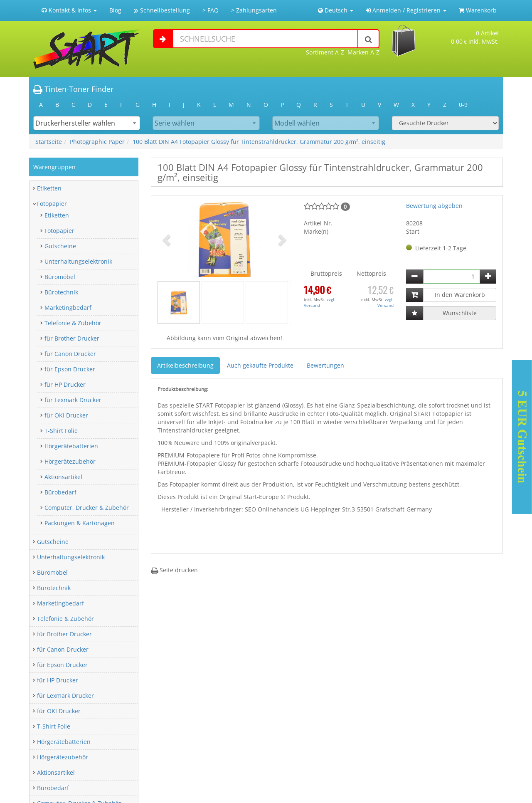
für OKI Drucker (66, 415)
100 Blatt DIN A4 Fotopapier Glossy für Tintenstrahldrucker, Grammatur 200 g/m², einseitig (259, 142)
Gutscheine (60, 246)
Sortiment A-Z (325, 52)
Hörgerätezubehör (70, 461)
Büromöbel (60, 277)
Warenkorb (478, 10)
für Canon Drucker (70, 354)
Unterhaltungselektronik (78, 261)
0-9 (463, 105)
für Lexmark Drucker (73, 400)
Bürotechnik (61, 292)
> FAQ (211, 10)
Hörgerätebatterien (71, 446)
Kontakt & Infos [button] (69, 10)
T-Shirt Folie (61, 431)
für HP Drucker (65, 384)
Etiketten (49, 188)
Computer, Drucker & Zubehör (87, 508)
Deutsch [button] (336, 10)
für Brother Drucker (72, 338)
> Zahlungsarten (254, 10)
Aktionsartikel (63, 477)
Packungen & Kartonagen (80, 523)
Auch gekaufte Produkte (260, 365)
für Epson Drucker (70, 369)
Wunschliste (460, 313)
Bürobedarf (60, 492)
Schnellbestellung (162, 10)
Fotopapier (52, 204)
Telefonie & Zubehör (73, 323)
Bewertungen (325, 365)
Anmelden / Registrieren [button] (406, 10)
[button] (167, 239)
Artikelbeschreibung (185, 365)
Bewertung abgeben (434, 206)
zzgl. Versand (320, 302)
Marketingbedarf (68, 308)
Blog (115, 10)
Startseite (49, 142)
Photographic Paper (97, 142)
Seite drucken (174, 570)
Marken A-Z (363, 52)
